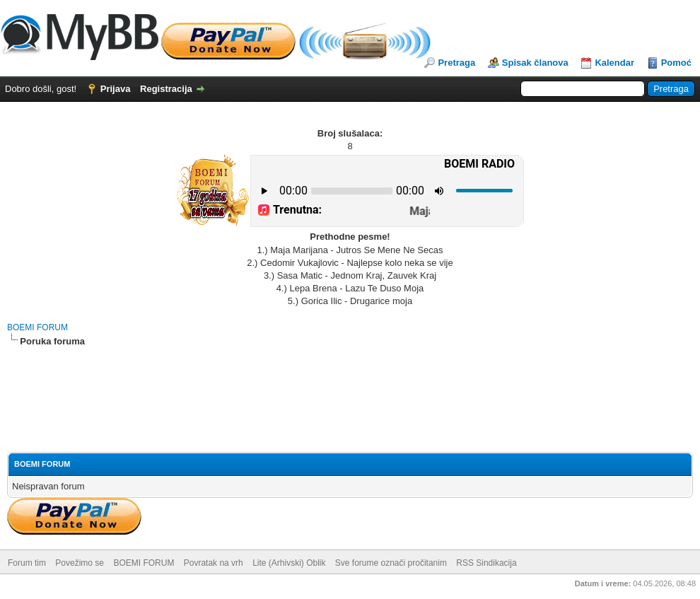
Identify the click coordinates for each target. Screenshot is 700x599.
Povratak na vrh (214, 563)
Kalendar (614, 63)
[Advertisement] (350, 387)
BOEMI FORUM (37, 327)
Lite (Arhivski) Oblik (289, 563)
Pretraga (456, 63)
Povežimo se (80, 563)
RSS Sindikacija (486, 563)
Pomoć (676, 63)
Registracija (166, 89)
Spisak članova (535, 63)
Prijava (116, 89)
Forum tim (27, 563)
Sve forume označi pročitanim (391, 563)
